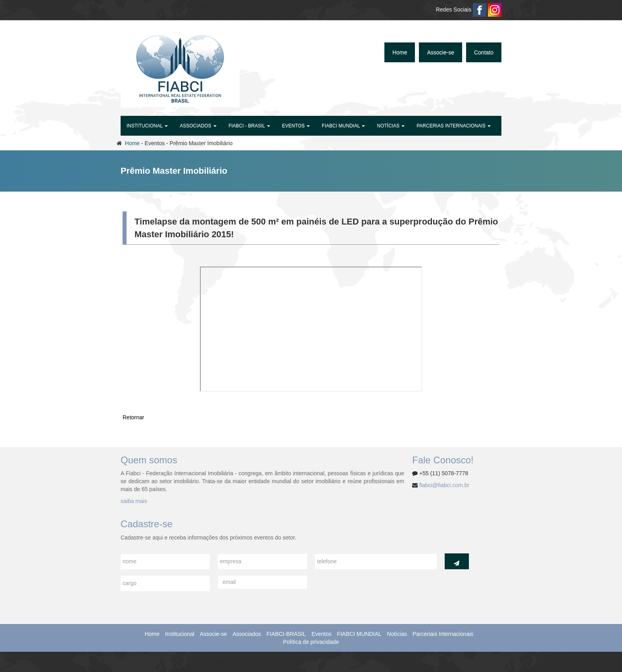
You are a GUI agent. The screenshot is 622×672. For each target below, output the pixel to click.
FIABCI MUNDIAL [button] (343, 126)
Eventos (322, 634)
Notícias (397, 634)
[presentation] (375, 591)
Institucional (180, 634)
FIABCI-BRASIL (286, 634)
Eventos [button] (296, 126)
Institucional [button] (147, 126)
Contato (484, 52)
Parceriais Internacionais (443, 634)
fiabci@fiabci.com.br (444, 485)
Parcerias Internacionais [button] (454, 126)
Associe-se (440, 52)
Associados (247, 634)
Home (400, 52)
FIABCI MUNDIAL (359, 634)
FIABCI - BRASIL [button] (249, 126)
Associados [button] (198, 126)
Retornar (133, 417)
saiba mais (134, 501)
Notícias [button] (391, 126)
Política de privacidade (311, 642)
